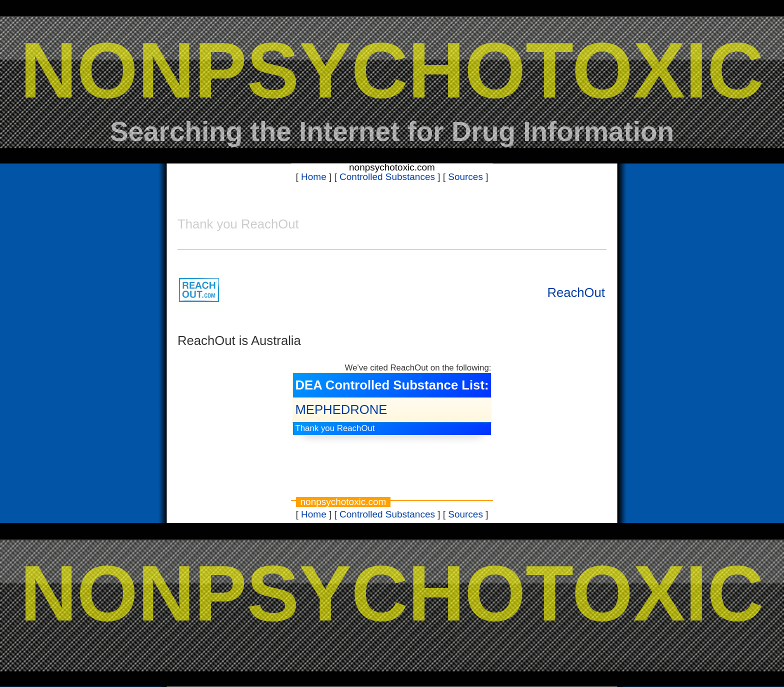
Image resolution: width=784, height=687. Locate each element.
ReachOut (576, 292)
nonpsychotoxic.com (392, 167)
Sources (465, 177)
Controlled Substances (387, 177)
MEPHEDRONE (341, 409)
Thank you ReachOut (335, 428)
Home (314, 177)
